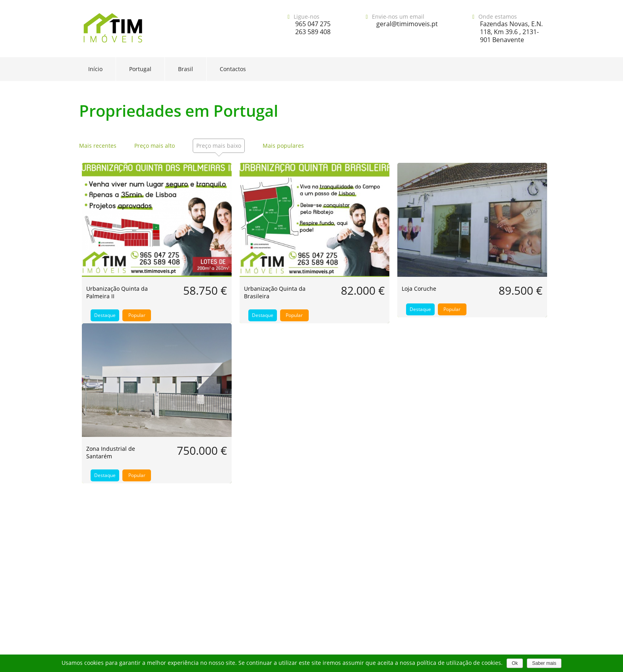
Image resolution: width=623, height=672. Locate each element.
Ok (515, 663)
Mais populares (283, 146)
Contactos (233, 69)
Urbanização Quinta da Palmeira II (117, 292)
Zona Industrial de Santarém (111, 452)
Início (95, 69)
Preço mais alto (155, 146)
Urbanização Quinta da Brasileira (275, 292)
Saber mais (544, 663)
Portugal (140, 69)
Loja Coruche (419, 289)
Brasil (186, 69)
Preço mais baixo (219, 146)
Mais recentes (98, 146)
